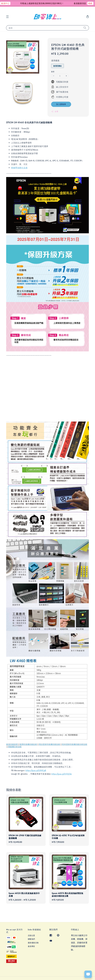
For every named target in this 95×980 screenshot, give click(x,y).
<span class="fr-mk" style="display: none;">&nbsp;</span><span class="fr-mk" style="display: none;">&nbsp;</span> (47, 389)
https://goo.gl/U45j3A (62, 774)
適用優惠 (55, 60)
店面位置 (31, 935)
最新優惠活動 (33, 943)
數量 (53, 72)
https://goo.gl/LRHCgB (36, 770)
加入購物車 (61, 104)
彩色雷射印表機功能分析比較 (75, 744)
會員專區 (31, 946)
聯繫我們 (31, 939)
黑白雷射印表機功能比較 (50, 744)
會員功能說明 (12, 744)
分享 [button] (55, 111)
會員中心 (8, 3)
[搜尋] (85, 28)
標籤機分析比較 (15, 747)
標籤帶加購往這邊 (19, 168)
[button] (7, 17)
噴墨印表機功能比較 (28, 744)
